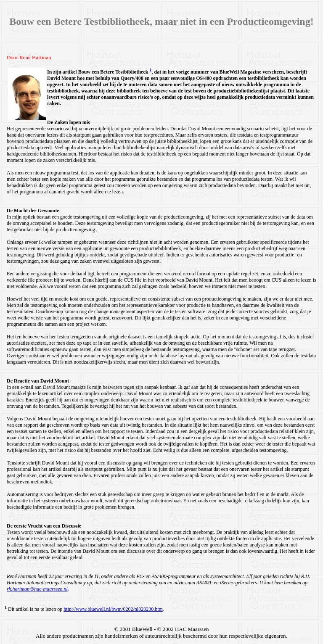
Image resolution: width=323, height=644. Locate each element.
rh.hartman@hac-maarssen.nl (37, 589)
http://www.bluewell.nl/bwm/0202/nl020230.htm (113, 609)
